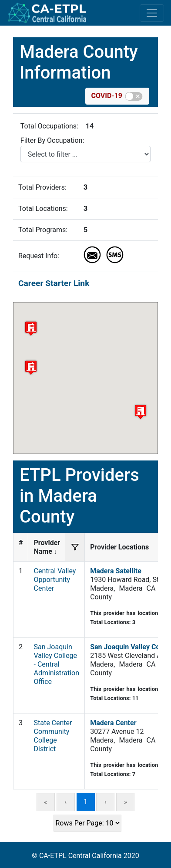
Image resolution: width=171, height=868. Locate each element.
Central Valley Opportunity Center (55, 580)
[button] (31, 367)
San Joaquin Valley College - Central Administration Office (56, 664)
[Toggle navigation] (152, 13)
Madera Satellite (116, 571)
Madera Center (113, 723)
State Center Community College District (53, 736)
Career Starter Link (54, 283)
